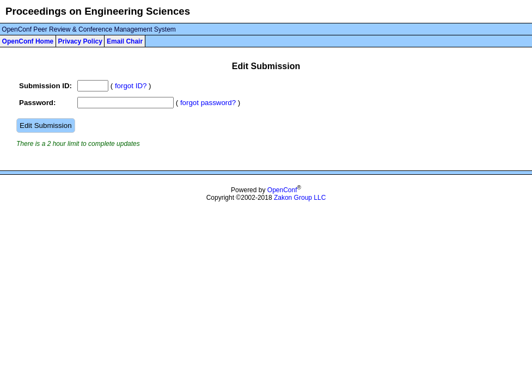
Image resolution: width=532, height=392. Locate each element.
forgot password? (208, 103)
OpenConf (282, 190)
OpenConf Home (28, 41)
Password (36, 103)
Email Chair (125, 41)
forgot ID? (131, 86)
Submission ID (44, 86)
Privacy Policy (80, 41)
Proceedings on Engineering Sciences (98, 11)
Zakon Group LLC (300, 198)
